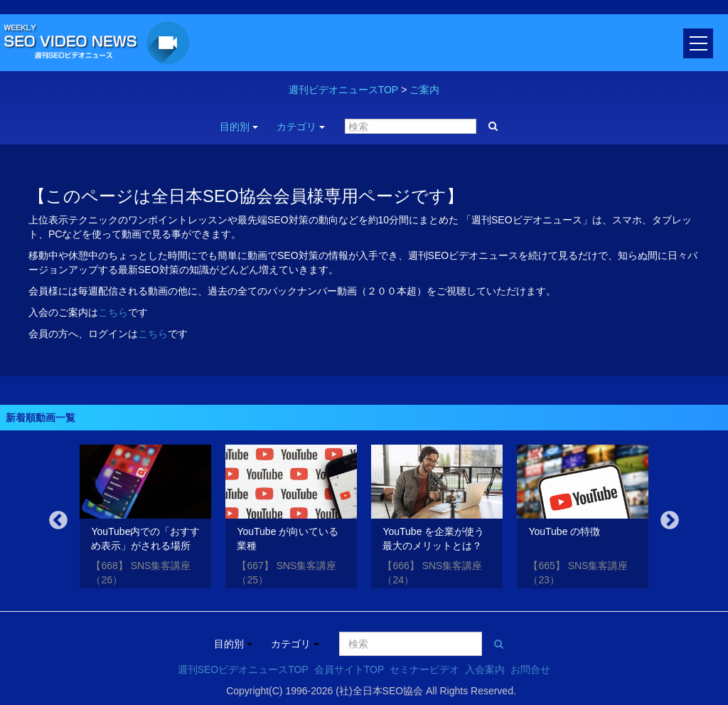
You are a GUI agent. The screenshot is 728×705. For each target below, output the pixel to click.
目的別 (239, 127)
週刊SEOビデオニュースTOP (243, 669)
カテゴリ (301, 127)
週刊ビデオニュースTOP (344, 90)
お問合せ (530, 669)
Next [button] (670, 521)
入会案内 (485, 669)
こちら (113, 312)
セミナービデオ (424, 669)
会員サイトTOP (349, 669)
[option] (145, 519)
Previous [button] (58, 521)
